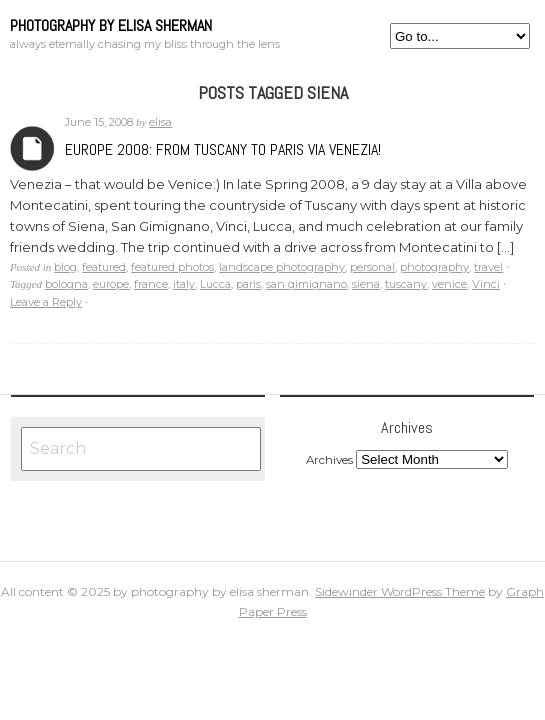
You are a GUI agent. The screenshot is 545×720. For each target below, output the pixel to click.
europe (111, 284)
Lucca (215, 284)
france (151, 284)
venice (449, 284)
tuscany (406, 284)
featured (104, 267)
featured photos (172, 267)
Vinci (486, 284)
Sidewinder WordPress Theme (400, 591)
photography (434, 267)
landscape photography (282, 267)
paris (248, 284)
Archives (32, 148)
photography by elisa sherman (111, 25)
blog (65, 267)
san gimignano (306, 284)
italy (184, 284)
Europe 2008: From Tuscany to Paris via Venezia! (223, 149)
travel (488, 267)
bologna (66, 284)
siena (366, 284)
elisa (160, 122)
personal (372, 267)
